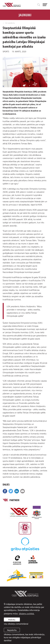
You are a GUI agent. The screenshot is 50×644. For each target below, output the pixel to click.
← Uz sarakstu (9, 23)
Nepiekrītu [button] (12, 630)
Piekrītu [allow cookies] (12, 620)
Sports (6, 51)
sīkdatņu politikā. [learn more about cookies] (27, 613)
